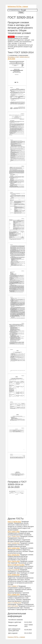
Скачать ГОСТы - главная (16, 637)
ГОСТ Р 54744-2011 (14, 521)
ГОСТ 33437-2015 (14, 531)
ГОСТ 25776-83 (13, 606)
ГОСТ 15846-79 (13, 586)
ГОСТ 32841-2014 (14, 536)
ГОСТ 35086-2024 (14, 575)
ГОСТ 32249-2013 (14, 543)
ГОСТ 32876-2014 (14, 561)
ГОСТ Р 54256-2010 (14, 603)
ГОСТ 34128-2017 (14, 555)
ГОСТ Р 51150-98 (14, 570)
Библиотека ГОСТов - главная (18, 6)
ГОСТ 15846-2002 (14, 594)
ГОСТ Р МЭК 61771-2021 (16, 565)
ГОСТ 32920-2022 (14, 548)
